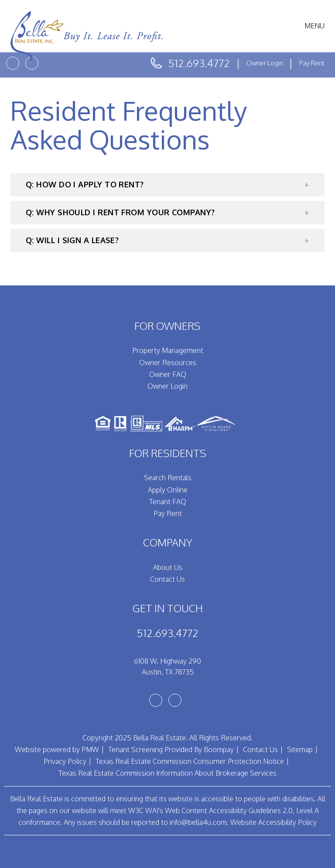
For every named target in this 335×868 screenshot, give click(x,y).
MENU (314, 26)
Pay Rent (312, 63)
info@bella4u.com (198, 822)
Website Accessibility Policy (273, 822)
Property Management (168, 350)
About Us (168, 567)
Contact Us (167, 579)
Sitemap (300, 749)
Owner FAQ (168, 374)
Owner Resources (168, 363)
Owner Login (265, 63)
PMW (90, 749)
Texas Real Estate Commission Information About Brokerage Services (167, 773)
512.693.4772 (199, 63)
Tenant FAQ (168, 502)
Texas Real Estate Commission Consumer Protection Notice (190, 761)
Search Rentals (168, 478)
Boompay (219, 749)
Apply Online (168, 490)
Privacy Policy (65, 761)
